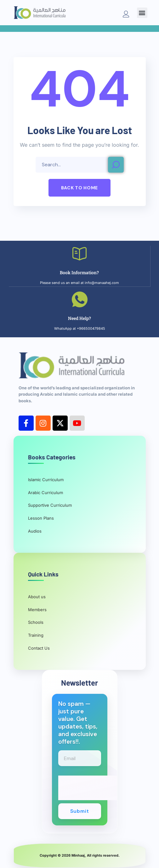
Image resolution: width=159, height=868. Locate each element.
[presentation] (106, 788)
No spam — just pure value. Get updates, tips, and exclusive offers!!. (78, 723)
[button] (142, 13)
